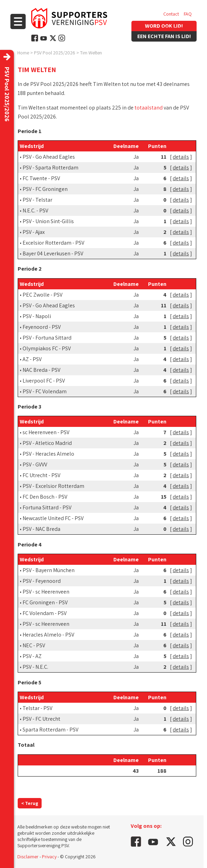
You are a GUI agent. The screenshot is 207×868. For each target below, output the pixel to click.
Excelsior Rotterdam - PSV (53, 243)
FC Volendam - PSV (45, 613)
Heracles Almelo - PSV (48, 635)
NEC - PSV (34, 645)
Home (23, 53)
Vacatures (173, 28)
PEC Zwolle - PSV (42, 295)
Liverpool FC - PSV (44, 381)
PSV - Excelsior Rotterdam (53, 486)
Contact (171, 14)
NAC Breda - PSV (41, 370)
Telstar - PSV (37, 708)
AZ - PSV (32, 359)
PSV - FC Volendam (45, 391)
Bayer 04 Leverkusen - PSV (53, 253)
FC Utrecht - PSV (41, 475)
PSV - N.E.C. (35, 667)
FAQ (188, 14)
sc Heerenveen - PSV (46, 432)
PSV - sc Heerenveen (46, 592)
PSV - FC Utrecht (41, 719)
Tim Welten (91, 53)
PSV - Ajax (34, 232)
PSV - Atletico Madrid (47, 443)
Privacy (49, 857)
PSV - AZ (32, 656)
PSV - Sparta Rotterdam (50, 168)
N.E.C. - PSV (35, 211)
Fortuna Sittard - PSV (47, 507)
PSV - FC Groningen (45, 189)
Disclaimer (28, 857)
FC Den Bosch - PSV (45, 497)
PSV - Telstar (37, 200)
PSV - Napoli (37, 316)
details (181, 157)
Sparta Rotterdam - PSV (50, 730)
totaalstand (149, 108)
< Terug (30, 803)
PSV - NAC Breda (41, 529)
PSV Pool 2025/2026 (55, 53)
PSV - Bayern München (49, 570)
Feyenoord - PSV (42, 327)
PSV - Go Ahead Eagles (49, 157)
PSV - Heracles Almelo (48, 454)
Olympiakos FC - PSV (47, 348)
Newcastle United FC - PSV (53, 518)
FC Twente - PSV (41, 178)
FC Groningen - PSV (45, 602)
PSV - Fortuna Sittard (47, 338)
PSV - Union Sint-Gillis (48, 221)
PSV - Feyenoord (42, 581)
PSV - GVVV (35, 464)
